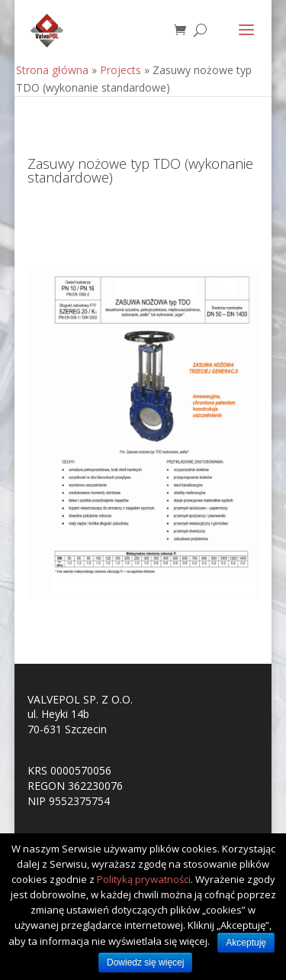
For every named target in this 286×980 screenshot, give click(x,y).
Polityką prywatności (144, 879)
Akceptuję (246, 943)
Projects (121, 70)
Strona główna (52, 70)
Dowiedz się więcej (145, 962)
